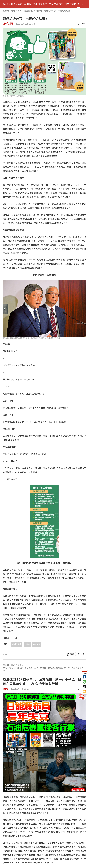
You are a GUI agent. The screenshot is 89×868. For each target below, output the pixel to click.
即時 (29, 4)
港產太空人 (21, 4)
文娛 (61, 4)
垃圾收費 (17, 644)
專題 (79, 4)
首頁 (11, 4)
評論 (40, 4)
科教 (67, 4)
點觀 (45, 4)
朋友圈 (73, 4)
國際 (6, 689)
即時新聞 (8, 24)
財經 (56, 4)
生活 (51, 4)
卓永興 (37, 644)
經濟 (28, 644)
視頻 (35, 4)
